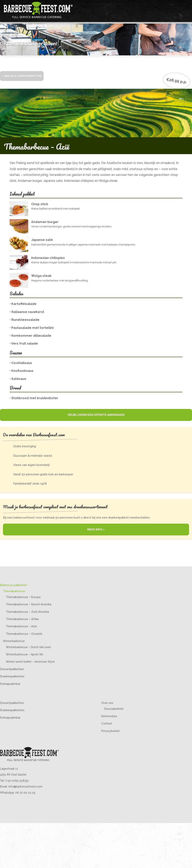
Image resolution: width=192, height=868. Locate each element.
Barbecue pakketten (14, 585)
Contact (107, 723)
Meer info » (96, 530)
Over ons (107, 703)
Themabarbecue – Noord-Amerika (29, 604)
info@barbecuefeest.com (25, 787)
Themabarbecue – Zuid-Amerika (27, 612)
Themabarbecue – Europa (23, 597)
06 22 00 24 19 (25, 793)
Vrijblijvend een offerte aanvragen (96, 415)
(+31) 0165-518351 (17, 781)
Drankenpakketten (12, 676)
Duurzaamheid (114, 709)
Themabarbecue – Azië (21, 626)
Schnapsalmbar (10, 684)
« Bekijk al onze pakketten (22, 76)
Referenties (109, 716)
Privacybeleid (110, 731)
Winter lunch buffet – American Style (30, 662)
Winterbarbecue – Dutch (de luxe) (28, 647)
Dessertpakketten (12, 669)
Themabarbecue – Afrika (22, 619)
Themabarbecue (14, 591)
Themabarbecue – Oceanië (24, 634)
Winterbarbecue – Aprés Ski (24, 654)
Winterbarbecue (14, 641)
